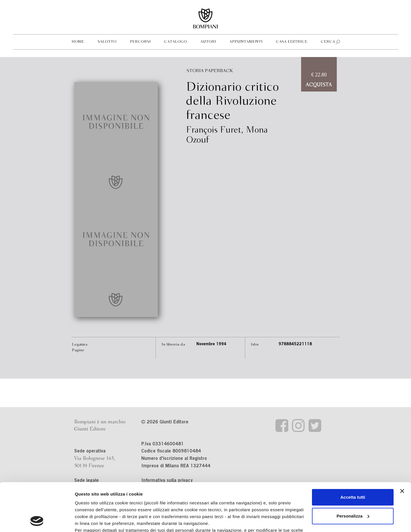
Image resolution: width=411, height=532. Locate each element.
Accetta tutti (353, 452)
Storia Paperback (210, 71)
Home (78, 42)
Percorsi (140, 42)
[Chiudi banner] (402, 446)
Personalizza (353, 471)
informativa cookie (205, 492)
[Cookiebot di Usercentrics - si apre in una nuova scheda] (37, 521)
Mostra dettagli (90, 521)
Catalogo (176, 42)
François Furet (214, 130)
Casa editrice (292, 42)
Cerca (328, 42)
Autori (208, 42)
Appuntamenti (246, 42)
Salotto (107, 42)
